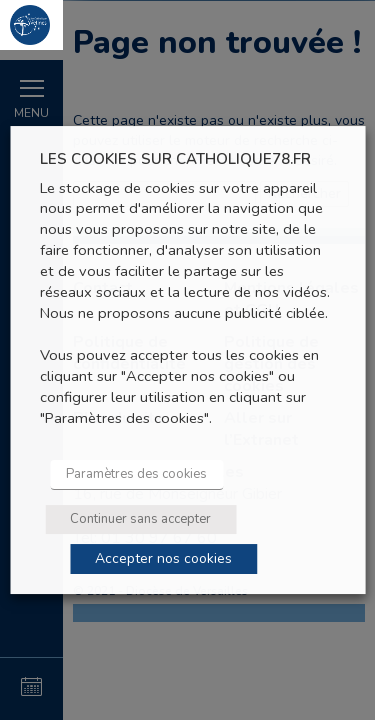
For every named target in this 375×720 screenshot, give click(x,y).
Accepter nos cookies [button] (163, 558)
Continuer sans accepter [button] (140, 519)
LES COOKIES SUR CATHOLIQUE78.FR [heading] (175, 159)
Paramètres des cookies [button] (136, 474)
